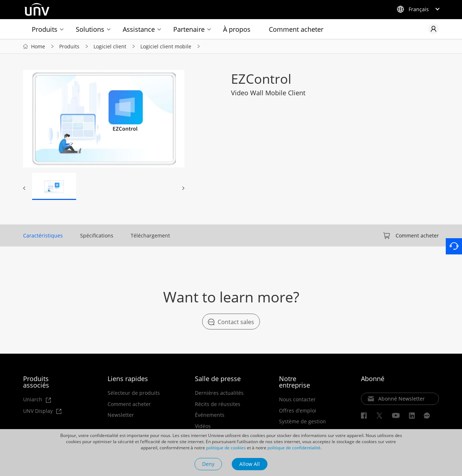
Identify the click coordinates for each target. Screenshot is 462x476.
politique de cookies (226, 448)
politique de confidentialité (294, 448)
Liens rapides (128, 379)
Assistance (139, 29)
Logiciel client (110, 46)
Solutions (90, 29)
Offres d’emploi (298, 411)
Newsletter (121, 415)
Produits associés (36, 382)
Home (38, 46)
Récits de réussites (218, 404)
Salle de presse (218, 379)
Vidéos (203, 426)
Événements (210, 415)
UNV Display (42, 411)
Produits (45, 29)
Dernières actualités (219, 393)
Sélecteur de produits (134, 393)
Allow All (250, 464)
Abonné (373, 379)
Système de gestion (302, 422)
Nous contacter (297, 399)
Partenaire (189, 29)
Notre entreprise (295, 382)
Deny (208, 464)
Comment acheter (296, 29)
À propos (237, 29)
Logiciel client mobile (166, 46)
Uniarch (37, 400)
